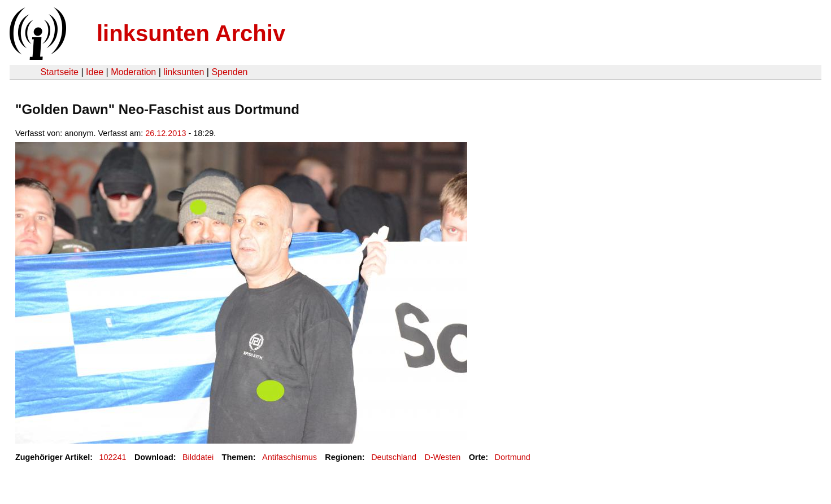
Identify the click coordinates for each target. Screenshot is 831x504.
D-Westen (443, 457)
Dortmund (513, 457)
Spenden (229, 72)
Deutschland (394, 457)
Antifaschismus (290, 457)
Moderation (133, 72)
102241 (113, 457)
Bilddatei (198, 457)
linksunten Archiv (191, 33)
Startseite (59, 72)
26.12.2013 (166, 133)
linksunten (184, 72)
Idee (95, 72)
